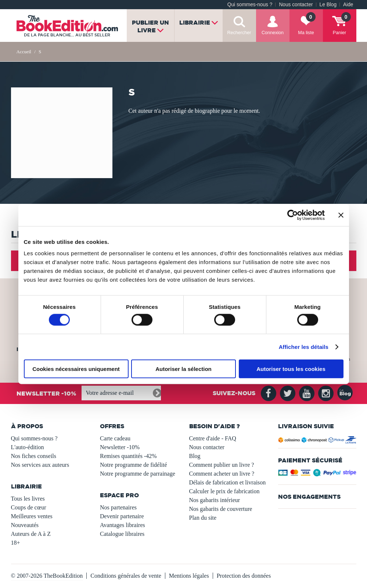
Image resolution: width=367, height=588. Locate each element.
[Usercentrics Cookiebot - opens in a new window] (293, 215)
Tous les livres (28, 499)
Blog (195, 456)
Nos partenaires (118, 507)
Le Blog (328, 5)
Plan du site (203, 518)
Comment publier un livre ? (222, 465)
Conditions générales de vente (126, 576)
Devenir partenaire (122, 516)
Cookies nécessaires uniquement (76, 369)
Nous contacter (296, 5)
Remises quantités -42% (128, 456)
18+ (16, 543)
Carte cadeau (115, 438)
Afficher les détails (304, 347)
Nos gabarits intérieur (215, 500)
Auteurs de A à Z (31, 534)
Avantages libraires (123, 525)
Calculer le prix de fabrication (224, 491)
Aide (348, 5)
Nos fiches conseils (34, 456)
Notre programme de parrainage (138, 474)
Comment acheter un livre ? (222, 474)
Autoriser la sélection (183, 369)
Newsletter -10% (120, 447)
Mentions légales (189, 576)
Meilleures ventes (32, 516)
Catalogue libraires (122, 534)
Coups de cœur (29, 507)
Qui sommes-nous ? (250, 5)
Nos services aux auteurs (40, 465)
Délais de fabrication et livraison (228, 482)
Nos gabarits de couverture (221, 509)
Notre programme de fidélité (134, 465)
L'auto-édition (28, 447)
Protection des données (244, 576)
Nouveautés (25, 525)
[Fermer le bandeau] (341, 215)
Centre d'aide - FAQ (213, 438)
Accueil (24, 52)
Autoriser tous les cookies (291, 369)
